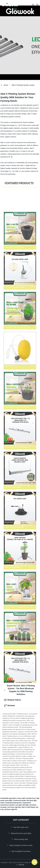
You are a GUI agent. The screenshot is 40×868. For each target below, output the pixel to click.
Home (6, 85)
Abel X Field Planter (28, 807)
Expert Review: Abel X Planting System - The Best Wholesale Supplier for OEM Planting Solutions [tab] (19, 690)
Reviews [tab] (10, 706)
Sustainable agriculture (9, 798)
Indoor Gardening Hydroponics (11, 803)
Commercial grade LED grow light (25, 800)
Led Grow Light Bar (14, 807)
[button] (33, 5)
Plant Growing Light (21, 839)
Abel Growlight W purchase (21, 851)
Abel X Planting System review (23, 85)
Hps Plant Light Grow (21, 827)
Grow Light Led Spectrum (26, 798)
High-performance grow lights (21, 833)
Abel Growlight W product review (21, 845)
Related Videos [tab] (13, 700)
